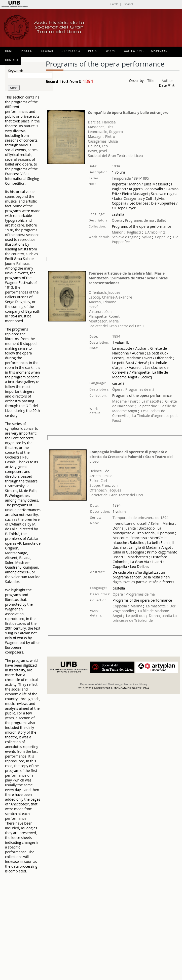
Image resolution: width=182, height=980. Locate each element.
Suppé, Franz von (103, 485)
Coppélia (162, 237)
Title (151, 80)
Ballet (161, 220)
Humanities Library (136, 684)
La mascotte (151, 401)
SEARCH (47, 51)
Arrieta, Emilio (101, 476)
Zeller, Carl (98, 481)
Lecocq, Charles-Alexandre (110, 297)
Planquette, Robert (104, 316)
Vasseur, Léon (100, 312)
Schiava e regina (125, 237)
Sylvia (147, 237)
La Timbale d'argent (148, 416)
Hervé (94, 307)
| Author (165, 80)
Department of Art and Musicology (101, 684)
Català (114, 4)
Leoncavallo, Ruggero (105, 132)
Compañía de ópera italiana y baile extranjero (128, 112)
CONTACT (12, 60)
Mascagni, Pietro (101, 136)
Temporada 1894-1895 (130, 178)
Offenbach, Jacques (104, 292)
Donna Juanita (160, 616)
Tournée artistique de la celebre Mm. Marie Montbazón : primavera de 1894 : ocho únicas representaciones (128, 278)
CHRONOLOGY (70, 51)
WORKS (111, 51)
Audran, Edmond (102, 302)
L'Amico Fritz (155, 232)
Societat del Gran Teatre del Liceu (115, 156)
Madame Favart (125, 401)
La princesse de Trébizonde (145, 618)
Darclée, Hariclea (102, 122)
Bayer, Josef (97, 151)
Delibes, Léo (98, 146)
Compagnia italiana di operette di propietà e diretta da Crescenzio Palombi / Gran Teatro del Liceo (131, 457)
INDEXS (93, 51)
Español (128, 4)
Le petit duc (147, 406)
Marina (136, 606)
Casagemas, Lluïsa (103, 141)
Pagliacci (134, 232)
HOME (9, 51)
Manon (118, 232)
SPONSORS (159, 51)
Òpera (117, 220)
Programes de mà (139, 220)
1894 (116, 166)
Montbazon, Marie (104, 321)
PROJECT (27, 51)
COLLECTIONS (134, 51)
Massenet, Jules (101, 127)
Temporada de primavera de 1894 (140, 518)
